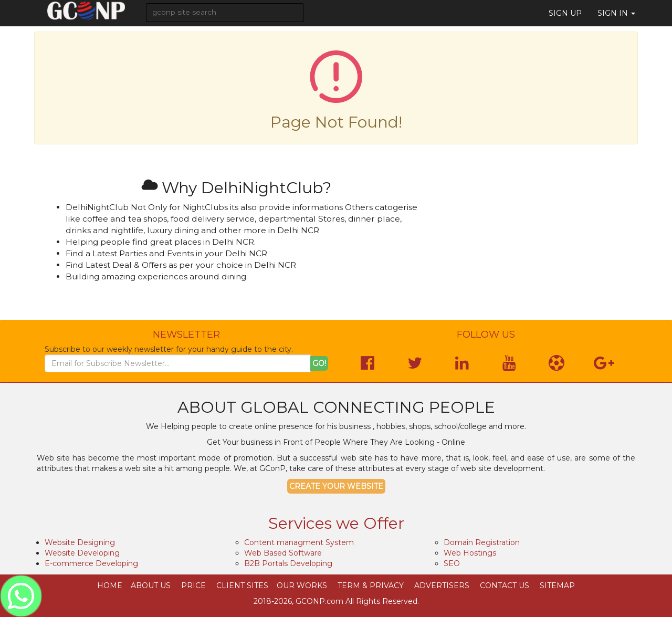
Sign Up (565, 13)
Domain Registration (482, 542)
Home (110, 585)
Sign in (616, 13)
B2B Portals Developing (288, 563)
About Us (151, 585)
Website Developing (82, 553)
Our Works (302, 585)
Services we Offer (336, 523)
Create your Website (336, 486)
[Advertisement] (535, 239)
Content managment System (299, 542)
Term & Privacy (371, 585)
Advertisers (442, 585)
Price (193, 585)
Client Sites (242, 585)
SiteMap (557, 585)
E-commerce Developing (91, 563)
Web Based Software (283, 553)
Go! (319, 363)
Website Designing (80, 542)
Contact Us (505, 585)
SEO (452, 563)
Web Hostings (470, 553)
